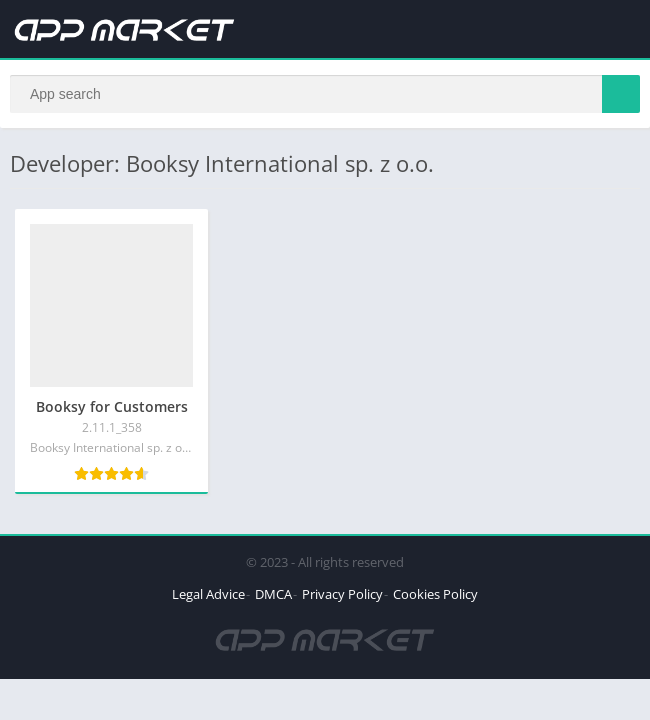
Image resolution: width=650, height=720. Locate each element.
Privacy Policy (342, 594)
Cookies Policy (435, 594)
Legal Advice (208, 594)
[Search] (325, 94)
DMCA (273, 594)
